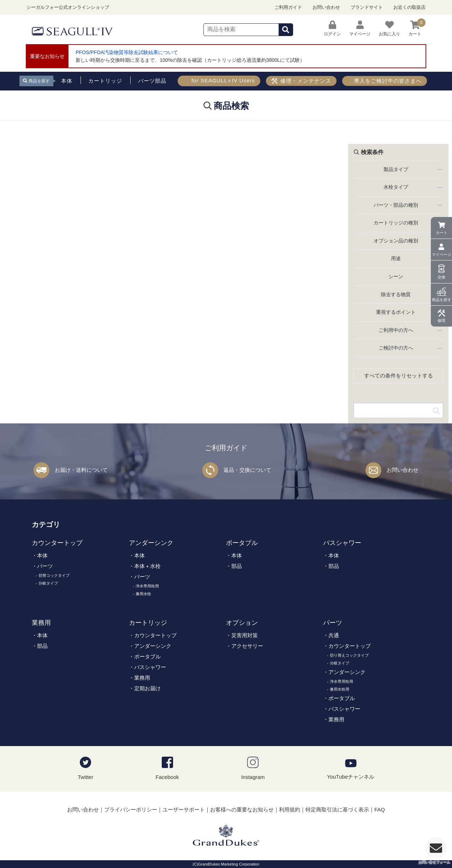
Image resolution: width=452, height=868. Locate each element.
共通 (334, 635)
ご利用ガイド (288, 7)
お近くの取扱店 (409, 7)
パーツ (45, 566)
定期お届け (147, 688)
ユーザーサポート (184, 810)
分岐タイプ (48, 583)
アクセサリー (247, 646)
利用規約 (290, 810)
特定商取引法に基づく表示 (337, 810)
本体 (42, 555)
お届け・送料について (81, 470)
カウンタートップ (57, 543)
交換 (441, 277)
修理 (441, 321)
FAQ (380, 810)
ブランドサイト (367, 7)
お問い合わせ (326, 7)
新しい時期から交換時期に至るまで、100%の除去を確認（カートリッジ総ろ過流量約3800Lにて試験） (190, 60)
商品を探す (442, 300)
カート (442, 233)
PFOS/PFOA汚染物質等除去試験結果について (127, 52)
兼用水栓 (143, 594)
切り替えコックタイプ (349, 655)
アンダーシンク (151, 543)
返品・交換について (247, 470)
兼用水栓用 (340, 689)
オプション (242, 623)
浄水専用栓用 (147, 586)
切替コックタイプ (54, 575)
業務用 (41, 623)
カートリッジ (148, 623)
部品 (237, 566)
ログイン (332, 28)
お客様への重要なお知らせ (242, 810)
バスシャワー (342, 543)
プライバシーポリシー (131, 810)
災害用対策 (245, 635)
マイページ (442, 254)
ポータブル (242, 543)
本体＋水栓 (147, 566)
